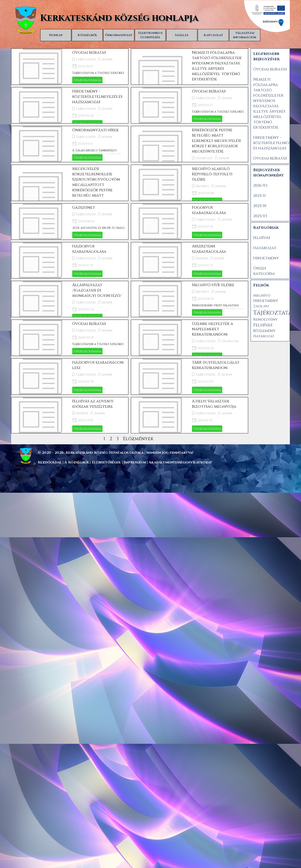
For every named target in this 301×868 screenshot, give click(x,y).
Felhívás (202, 258)
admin (227, 220)
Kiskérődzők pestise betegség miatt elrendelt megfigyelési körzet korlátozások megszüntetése (216, 141)
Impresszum (135, 462)
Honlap (56, 35)
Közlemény (264, 331)
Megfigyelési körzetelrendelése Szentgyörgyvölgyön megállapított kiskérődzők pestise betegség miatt (96, 182)
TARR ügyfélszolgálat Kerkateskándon (216, 365)
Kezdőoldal (50, 462)
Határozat (204, 158)
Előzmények (138, 439)
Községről (87, 35)
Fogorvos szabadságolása (209, 210)
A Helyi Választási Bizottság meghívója (214, 404)
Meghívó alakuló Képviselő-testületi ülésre (212, 174)
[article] (70, 67)
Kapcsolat (213, 35)
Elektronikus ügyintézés (150, 35)
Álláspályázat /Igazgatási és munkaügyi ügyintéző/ (97, 290)
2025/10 (260, 206)
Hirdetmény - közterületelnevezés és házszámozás (97, 97)
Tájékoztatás (86, 59)
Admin (107, 59)
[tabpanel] (161, 453)
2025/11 (259, 196)
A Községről (77, 462)
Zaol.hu (261, 306)
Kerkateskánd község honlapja (119, 18)
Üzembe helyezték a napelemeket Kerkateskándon (213, 329)
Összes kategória (264, 271)
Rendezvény (265, 319)
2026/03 (260, 185)
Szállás (182, 35)
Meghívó (202, 186)
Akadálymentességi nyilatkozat (181, 462)
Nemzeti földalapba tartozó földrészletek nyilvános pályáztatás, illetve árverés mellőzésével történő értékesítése (217, 66)
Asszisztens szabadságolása (209, 249)
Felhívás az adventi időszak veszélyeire (93, 404)
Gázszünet (84, 207)
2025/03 (260, 216)
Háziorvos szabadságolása (89, 249)
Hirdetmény (266, 258)
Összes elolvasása (87, 80)
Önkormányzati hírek (95, 130)
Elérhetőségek (106, 462)
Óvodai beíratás (89, 53)
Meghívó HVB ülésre (213, 285)
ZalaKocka (230, 341)
